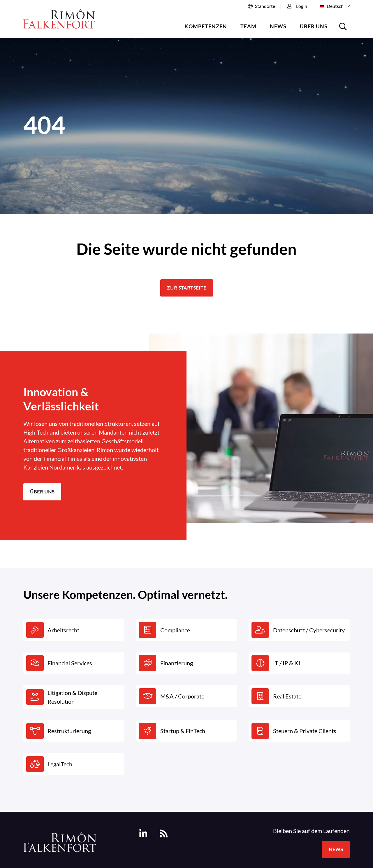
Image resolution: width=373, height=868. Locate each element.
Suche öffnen (344, 29)
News (278, 26)
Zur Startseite (187, 288)
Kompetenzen (206, 26)
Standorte (265, 6)
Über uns (314, 26)
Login (297, 6)
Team (248, 26)
